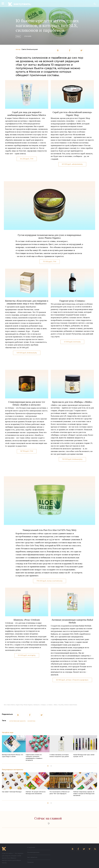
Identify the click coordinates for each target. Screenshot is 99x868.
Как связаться (32, 857)
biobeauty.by (32, 353)
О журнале (31, 847)
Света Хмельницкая (30, 49)
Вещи (20, 36)
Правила (30, 862)
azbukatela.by (77, 164)
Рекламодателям (33, 852)
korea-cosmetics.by (55, 581)
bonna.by (77, 342)
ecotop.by (32, 655)
